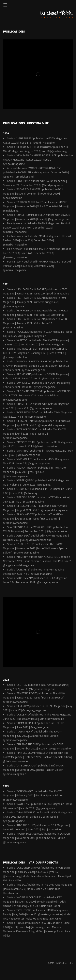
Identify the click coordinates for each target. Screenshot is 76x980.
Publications (14, 31)
